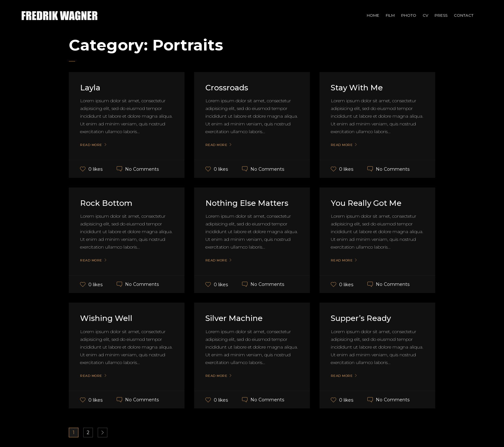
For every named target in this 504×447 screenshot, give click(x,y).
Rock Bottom (106, 203)
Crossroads (227, 88)
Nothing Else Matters (247, 203)
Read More (91, 145)
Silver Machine (234, 318)
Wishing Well (106, 318)
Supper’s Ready (361, 318)
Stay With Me (357, 88)
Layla (90, 88)
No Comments (142, 169)
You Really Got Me (366, 203)
